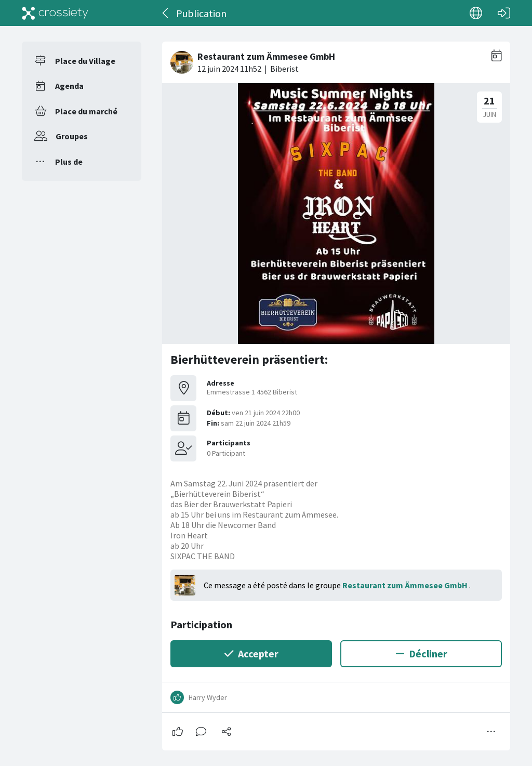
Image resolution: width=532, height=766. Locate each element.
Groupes (72, 136)
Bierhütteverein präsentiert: (249, 359)
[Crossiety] (55, 13)
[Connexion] (504, 13)
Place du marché (86, 111)
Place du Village (85, 61)
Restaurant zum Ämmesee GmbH (406, 585)
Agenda (69, 86)
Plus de (69, 162)
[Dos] (166, 13)
